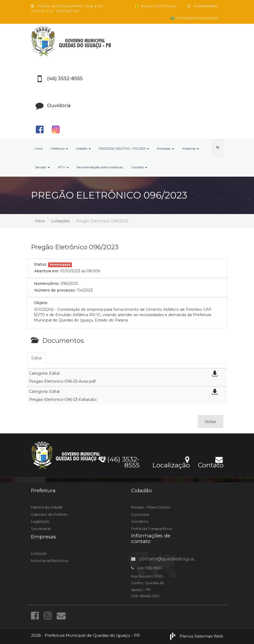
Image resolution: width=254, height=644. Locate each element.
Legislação (40, 521)
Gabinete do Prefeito (49, 514)
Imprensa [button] (191, 149)
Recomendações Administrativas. (100, 167)
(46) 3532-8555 (119, 461)
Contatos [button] (139, 167)
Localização (171, 462)
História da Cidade (47, 507)
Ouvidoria (140, 521)
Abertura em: (47, 271)
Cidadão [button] (83, 149)
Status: (40, 264)
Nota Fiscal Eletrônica (50, 561)
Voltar (210, 422)
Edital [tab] (36, 358)
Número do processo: (55, 290)
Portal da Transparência (194, 18)
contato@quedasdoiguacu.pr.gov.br (175, 559)
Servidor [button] (42, 167)
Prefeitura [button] (59, 149)
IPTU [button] (63, 167)
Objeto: (41, 303)
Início (39, 149)
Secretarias (41, 529)
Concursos (140, 514)
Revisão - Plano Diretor (151, 507)
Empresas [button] (166, 149)
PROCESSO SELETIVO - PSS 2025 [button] (124, 149)
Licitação (39, 553)
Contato (211, 462)
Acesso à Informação (156, 6)
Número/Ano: (47, 284)
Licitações (60, 221)
